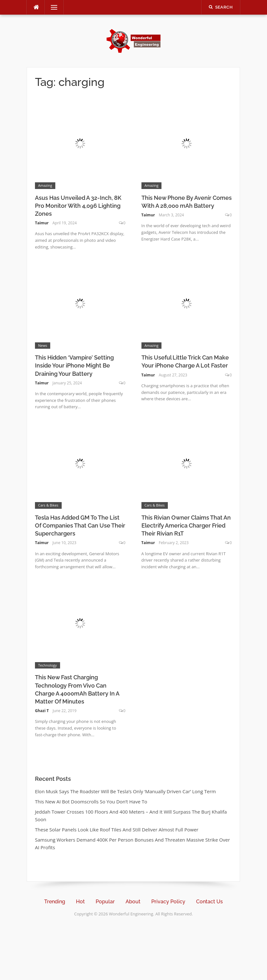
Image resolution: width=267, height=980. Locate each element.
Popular (105, 902)
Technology (48, 665)
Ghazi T (42, 711)
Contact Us (209, 902)
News (43, 345)
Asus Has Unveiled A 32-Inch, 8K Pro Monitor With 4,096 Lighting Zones (78, 206)
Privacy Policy (168, 902)
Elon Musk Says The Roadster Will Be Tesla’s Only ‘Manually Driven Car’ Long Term (125, 791)
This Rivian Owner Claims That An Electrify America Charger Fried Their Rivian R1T (186, 525)
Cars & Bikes (48, 505)
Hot (80, 902)
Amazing (45, 185)
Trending (55, 902)
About (133, 902)
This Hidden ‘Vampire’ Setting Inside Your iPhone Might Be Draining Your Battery (74, 365)
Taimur (42, 223)
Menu (51, 7)
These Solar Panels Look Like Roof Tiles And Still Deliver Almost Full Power (117, 829)
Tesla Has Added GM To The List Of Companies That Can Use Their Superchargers (80, 525)
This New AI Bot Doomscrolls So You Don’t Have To (91, 801)
